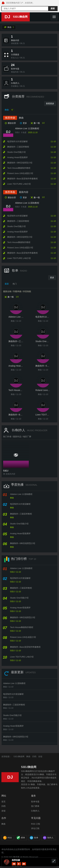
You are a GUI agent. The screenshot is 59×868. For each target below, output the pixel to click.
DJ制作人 (35, 811)
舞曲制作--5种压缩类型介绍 (23, 543)
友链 (40, 756)
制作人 (48, 838)
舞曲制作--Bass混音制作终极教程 (25, 647)
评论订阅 (35, 828)
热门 (15, 284)
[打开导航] (54, 17)
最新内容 (24, 192)
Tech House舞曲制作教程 (22, 627)
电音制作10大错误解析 (20, 504)
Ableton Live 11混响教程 (27, 128)
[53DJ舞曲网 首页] (3, 3)
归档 (34, 756)
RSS (7, 838)
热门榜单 (35, 806)
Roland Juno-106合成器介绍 (23, 637)
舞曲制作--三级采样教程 (21, 514)
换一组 (37, 123)
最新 (7, 284)
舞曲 (9, 110)
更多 (25, 123)
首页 (3, 802)
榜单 (21, 838)
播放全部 (12, 123)
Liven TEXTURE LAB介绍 (22, 657)
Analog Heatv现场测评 (20, 533)
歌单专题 (35, 802)
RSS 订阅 (36, 824)
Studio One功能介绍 (19, 524)
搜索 (53, 9)
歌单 (34, 838)
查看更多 (50, 104)
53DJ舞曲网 (19, 756)
